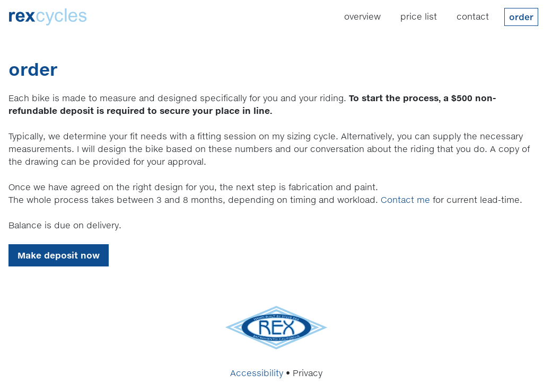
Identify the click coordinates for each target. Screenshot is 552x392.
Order (521, 17)
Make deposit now (59, 255)
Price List (419, 16)
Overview (362, 16)
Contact (473, 16)
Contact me (405, 199)
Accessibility (257, 373)
